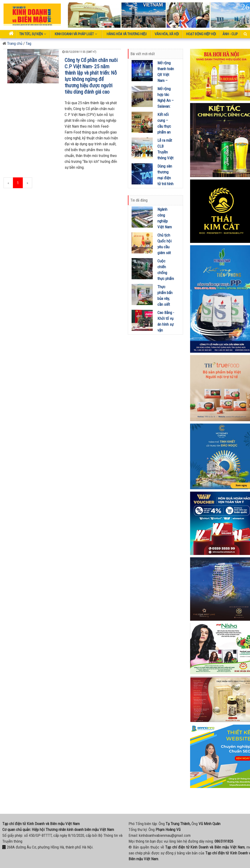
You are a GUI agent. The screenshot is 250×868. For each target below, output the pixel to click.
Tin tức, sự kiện (33, 34)
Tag (28, 43)
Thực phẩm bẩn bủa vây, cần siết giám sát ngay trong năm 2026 (166, 304)
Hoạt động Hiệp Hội (201, 34)
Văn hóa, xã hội (167, 34)
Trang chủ (12, 43)
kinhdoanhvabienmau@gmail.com (165, 835)
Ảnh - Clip (230, 34)
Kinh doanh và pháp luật (76, 34)
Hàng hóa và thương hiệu (127, 34)
